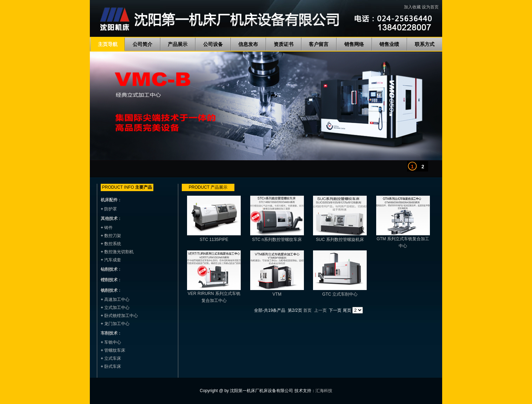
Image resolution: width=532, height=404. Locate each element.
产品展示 (178, 44)
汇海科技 (324, 391)
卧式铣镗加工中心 (121, 316)
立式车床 (113, 358)
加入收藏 (412, 7)
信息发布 (248, 44)
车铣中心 (113, 342)
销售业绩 (389, 44)
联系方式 (425, 44)
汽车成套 (113, 260)
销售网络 (354, 44)
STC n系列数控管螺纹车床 (277, 240)
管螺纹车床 (115, 350)
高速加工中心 (117, 299)
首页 (307, 310)
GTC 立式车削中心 (340, 294)
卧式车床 (113, 366)
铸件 (108, 228)
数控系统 (113, 244)
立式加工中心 (117, 308)
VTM (277, 294)
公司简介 (142, 44)
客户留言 (319, 44)
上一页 (320, 310)
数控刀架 (113, 236)
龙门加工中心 (117, 324)
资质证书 (284, 44)
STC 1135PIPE (214, 240)
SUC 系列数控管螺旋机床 (340, 240)
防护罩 (111, 209)
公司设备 (213, 44)
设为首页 (430, 7)
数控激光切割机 (119, 252)
